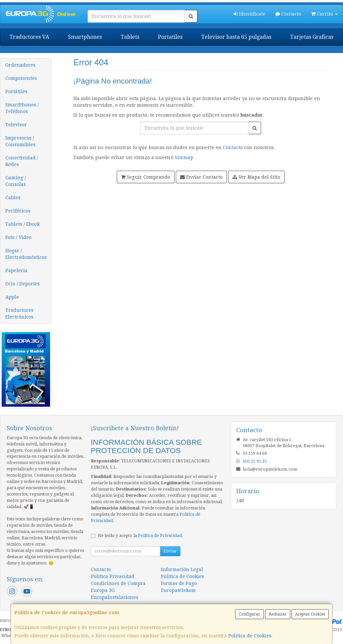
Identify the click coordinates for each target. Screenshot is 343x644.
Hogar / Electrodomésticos (26, 254)
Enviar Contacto (201, 177)
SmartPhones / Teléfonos (22, 108)
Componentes (21, 78)
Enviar (170, 551)
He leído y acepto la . (140, 535)
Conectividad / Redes (22, 161)
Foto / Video (18, 237)
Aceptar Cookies (310, 614)
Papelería (16, 270)
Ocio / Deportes (23, 284)
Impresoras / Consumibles (20, 141)
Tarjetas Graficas (312, 37)
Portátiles (16, 91)
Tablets (130, 37)
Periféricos (18, 211)
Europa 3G (103, 590)
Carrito (324, 14)
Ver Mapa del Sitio (256, 177)
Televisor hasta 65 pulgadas (236, 37)
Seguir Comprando (146, 177)
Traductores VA (29, 37)
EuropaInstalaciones (115, 597)
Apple (12, 297)
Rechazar (278, 614)
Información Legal (182, 569)
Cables (13, 198)
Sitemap (184, 157)
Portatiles (170, 37)
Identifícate (249, 14)
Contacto (288, 14)
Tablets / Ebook (23, 224)
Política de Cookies (250, 636)
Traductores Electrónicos (19, 314)
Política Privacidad (113, 576)
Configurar (249, 614)
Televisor (16, 125)
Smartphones (85, 37)
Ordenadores (20, 65)
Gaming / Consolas (16, 181)
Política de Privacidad (160, 535)
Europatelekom (178, 590)
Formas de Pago (179, 583)
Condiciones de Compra (118, 583)
